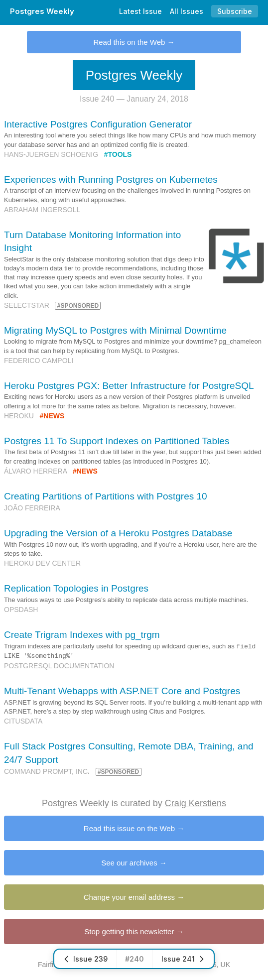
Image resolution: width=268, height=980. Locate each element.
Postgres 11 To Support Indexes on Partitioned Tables (117, 441)
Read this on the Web (129, 42)
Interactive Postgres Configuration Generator (98, 124)
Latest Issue (140, 11)
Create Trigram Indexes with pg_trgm (82, 635)
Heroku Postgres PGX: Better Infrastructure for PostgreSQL (129, 386)
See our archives (129, 863)
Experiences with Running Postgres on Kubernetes (111, 180)
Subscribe (235, 11)
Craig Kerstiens (196, 803)
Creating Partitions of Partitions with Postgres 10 (106, 496)
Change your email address (129, 897)
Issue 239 (85, 959)
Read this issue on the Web (129, 828)
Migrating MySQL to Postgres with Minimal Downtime (115, 330)
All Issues (187, 11)
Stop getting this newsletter (129, 931)
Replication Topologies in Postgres (76, 588)
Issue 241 (183, 959)
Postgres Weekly (42, 11)
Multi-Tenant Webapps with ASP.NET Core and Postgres (122, 691)
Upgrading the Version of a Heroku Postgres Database (118, 533)
